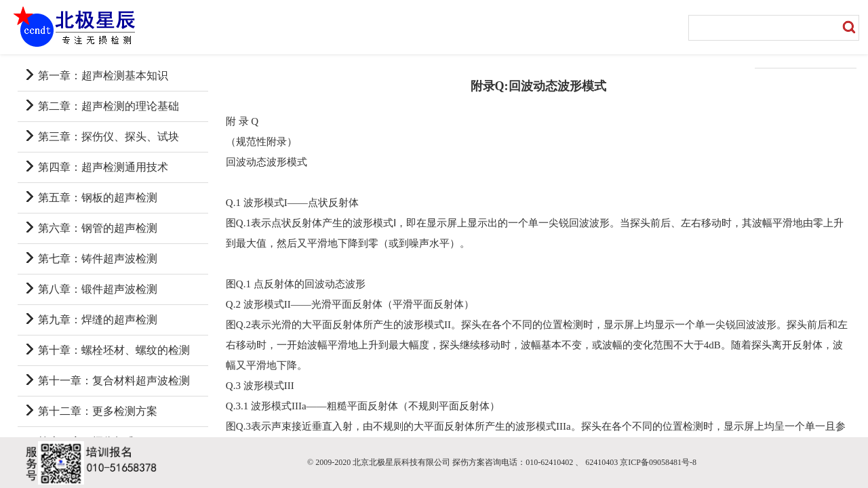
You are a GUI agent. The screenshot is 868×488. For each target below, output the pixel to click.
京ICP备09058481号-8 (658, 462)
